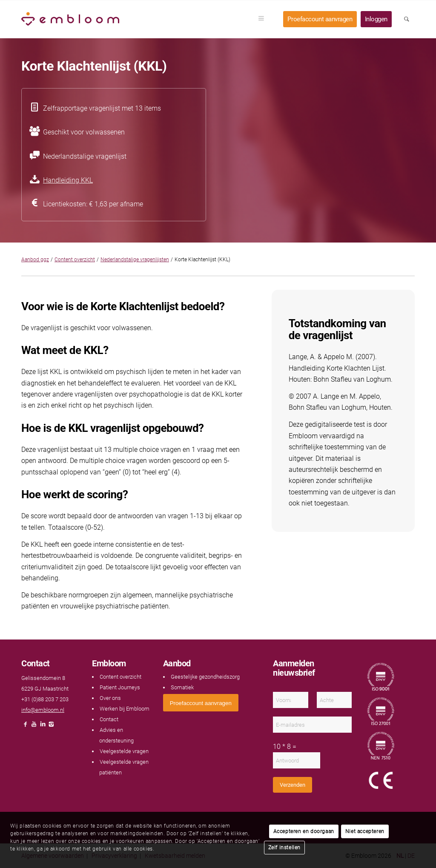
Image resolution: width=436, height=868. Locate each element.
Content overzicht (75, 260)
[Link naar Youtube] (34, 727)
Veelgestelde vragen (124, 751)
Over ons (110, 698)
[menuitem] (264, 19)
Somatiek (182, 687)
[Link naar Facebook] (26, 727)
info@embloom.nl (43, 710)
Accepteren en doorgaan (304, 831)
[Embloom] (70, 19)
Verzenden (293, 785)
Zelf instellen (284, 848)
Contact (109, 719)
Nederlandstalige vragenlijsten (135, 260)
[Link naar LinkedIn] (43, 727)
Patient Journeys (120, 687)
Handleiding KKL (68, 180)
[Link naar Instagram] (51, 727)
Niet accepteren (365, 831)
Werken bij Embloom (125, 709)
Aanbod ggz (35, 260)
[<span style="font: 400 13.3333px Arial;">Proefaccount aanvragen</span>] (201, 703)
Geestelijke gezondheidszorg (205, 677)
